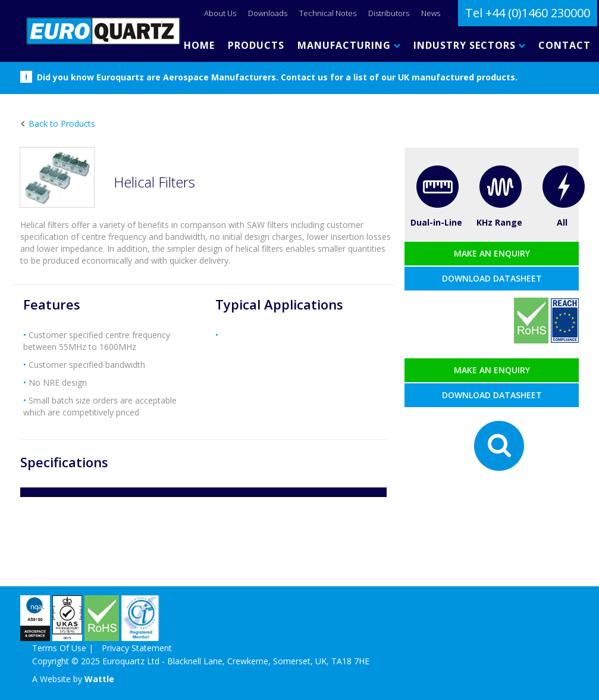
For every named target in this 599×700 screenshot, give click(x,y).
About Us (220, 13)
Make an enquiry (492, 253)
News (431, 13)
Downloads (268, 13)
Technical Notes (328, 13)
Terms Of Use (59, 648)
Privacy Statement (137, 648)
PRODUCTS (256, 45)
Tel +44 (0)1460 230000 (528, 13)
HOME (199, 45)
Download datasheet (492, 278)
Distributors (389, 13)
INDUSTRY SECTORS (469, 45)
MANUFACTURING (349, 45)
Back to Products (61, 124)
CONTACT (564, 45)
